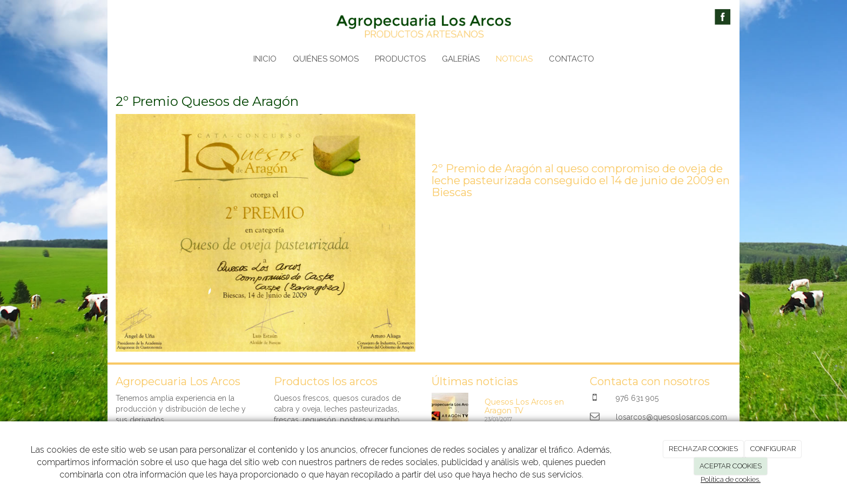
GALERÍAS (461, 59)
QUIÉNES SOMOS (326, 59)
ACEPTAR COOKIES (731, 466)
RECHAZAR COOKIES (703, 449)
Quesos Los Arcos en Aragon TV (524, 406)
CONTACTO (572, 59)
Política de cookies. (731, 479)
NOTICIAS (514, 59)
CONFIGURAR (773, 449)
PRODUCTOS (400, 59)
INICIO (265, 59)
